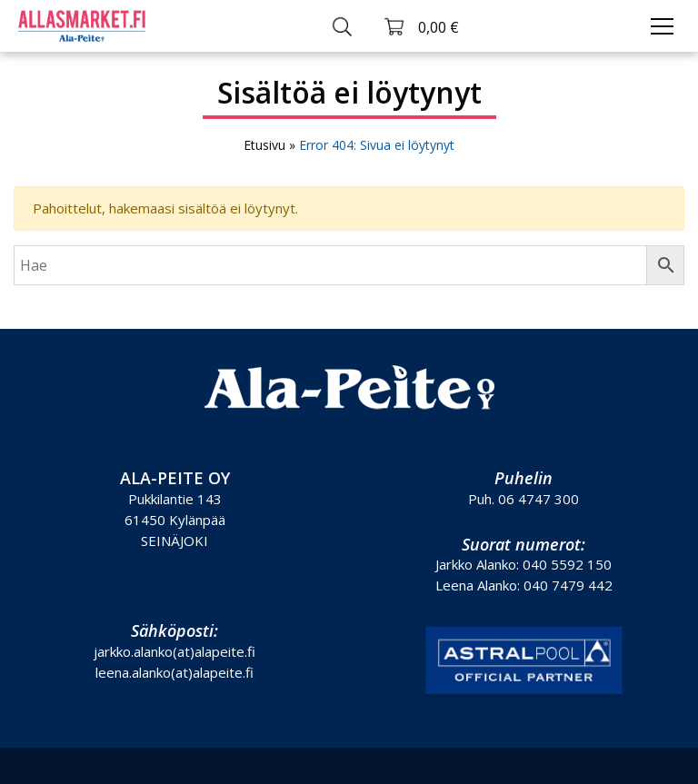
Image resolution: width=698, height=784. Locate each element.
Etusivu (264, 145)
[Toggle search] (342, 26)
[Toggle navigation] (662, 26)
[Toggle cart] (421, 26)
